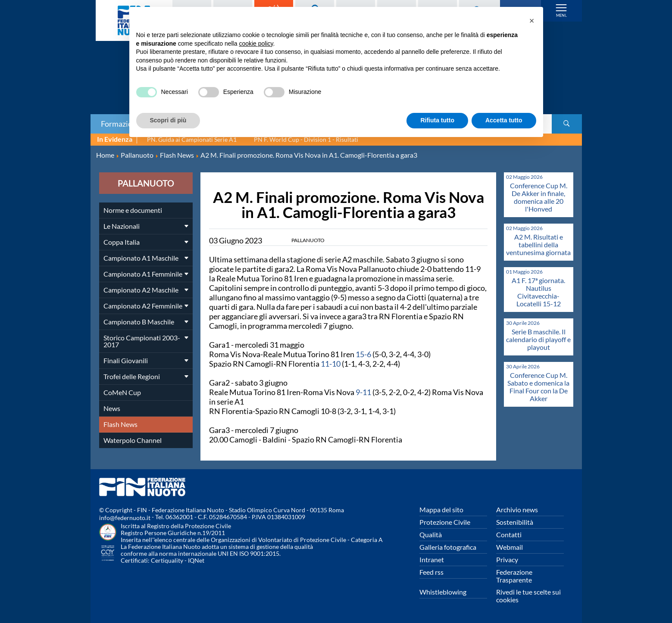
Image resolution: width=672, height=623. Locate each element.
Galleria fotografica (448, 547)
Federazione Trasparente (514, 576)
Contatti (509, 534)
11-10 (331, 364)
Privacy (507, 559)
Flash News (120, 424)
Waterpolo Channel (133, 440)
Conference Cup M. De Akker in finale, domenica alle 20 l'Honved (539, 197)
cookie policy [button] (256, 44)
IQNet (196, 560)
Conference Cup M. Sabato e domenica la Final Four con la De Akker (538, 387)
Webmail (509, 547)
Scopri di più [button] (168, 120)
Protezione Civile (445, 522)
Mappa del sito (441, 509)
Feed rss (431, 572)
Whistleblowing (443, 592)
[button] (532, 21)
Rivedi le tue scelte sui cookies (528, 596)
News (112, 408)
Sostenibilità (515, 522)
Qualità (431, 534)
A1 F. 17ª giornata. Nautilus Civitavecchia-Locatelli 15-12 (538, 292)
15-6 (363, 354)
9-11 (363, 392)
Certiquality (167, 560)
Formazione (121, 124)
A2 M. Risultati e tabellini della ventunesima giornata (538, 245)
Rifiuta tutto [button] (437, 120)
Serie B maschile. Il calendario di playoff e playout (538, 339)
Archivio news (517, 509)
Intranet (432, 559)
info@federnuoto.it (125, 518)
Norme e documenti (133, 210)
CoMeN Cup (122, 392)
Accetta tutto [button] (504, 120)
